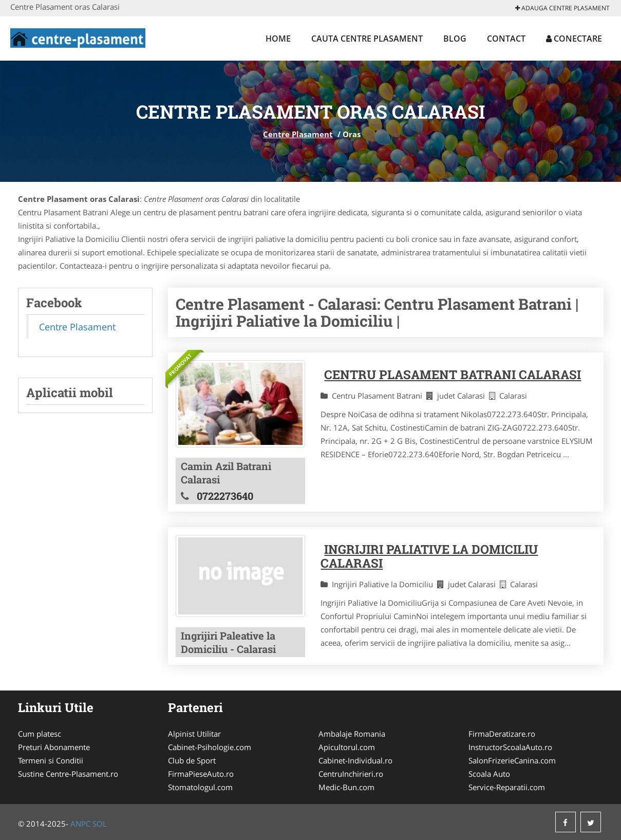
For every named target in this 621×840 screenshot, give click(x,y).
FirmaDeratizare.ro (502, 734)
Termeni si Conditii (51, 760)
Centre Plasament (298, 134)
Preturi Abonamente (54, 747)
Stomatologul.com (200, 787)
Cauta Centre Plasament (367, 39)
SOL (100, 824)
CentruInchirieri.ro (351, 774)
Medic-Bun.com (346, 787)
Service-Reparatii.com (507, 787)
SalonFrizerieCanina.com (512, 760)
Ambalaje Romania (352, 734)
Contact (506, 39)
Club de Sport (192, 760)
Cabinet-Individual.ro (355, 760)
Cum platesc (40, 734)
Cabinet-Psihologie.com (210, 747)
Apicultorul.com (347, 747)
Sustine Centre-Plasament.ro (68, 774)
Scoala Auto (489, 774)
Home (278, 39)
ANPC (80, 824)
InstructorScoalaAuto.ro (510, 747)
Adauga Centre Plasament (562, 8)
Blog (455, 39)
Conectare (574, 39)
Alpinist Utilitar (194, 734)
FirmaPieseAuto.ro (201, 774)
